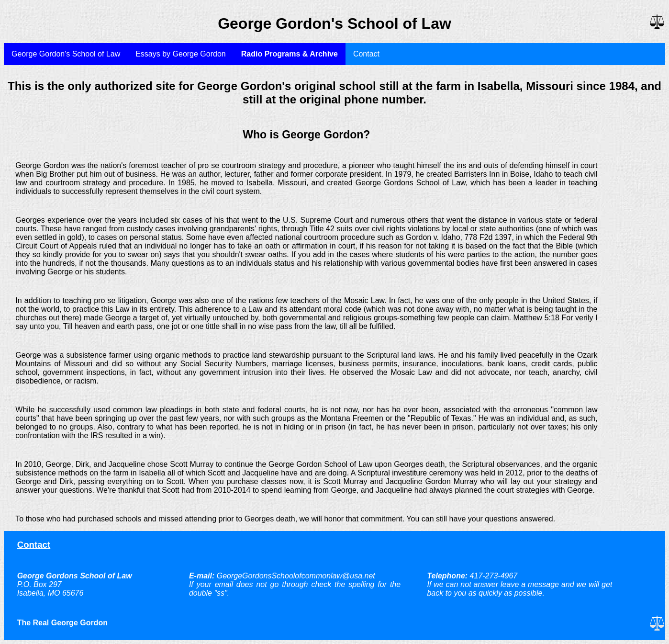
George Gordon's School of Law (66, 54)
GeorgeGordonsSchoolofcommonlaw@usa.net (296, 576)
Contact (366, 54)
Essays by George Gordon (181, 54)
